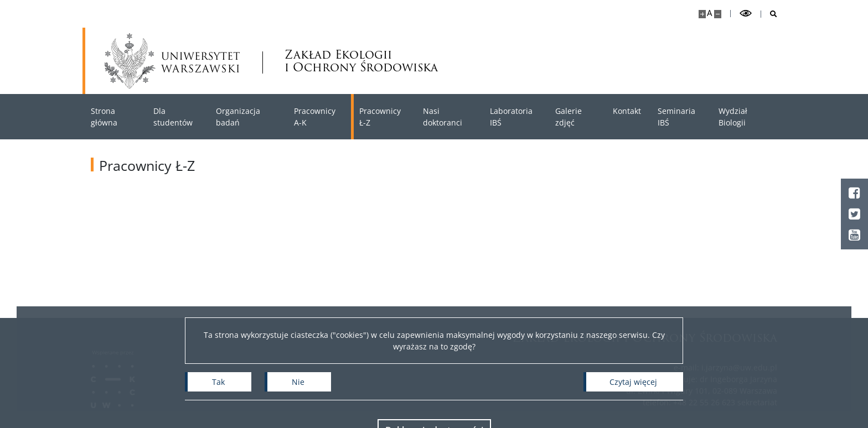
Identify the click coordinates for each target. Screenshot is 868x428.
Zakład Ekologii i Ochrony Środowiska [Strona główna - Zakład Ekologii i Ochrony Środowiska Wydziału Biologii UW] (361, 61)
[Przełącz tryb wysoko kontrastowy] (746, 14)
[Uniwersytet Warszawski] (172, 61)
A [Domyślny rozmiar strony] (709, 13)
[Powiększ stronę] (702, 14)
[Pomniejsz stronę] (718, 14)
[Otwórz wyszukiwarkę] (769, 14)
